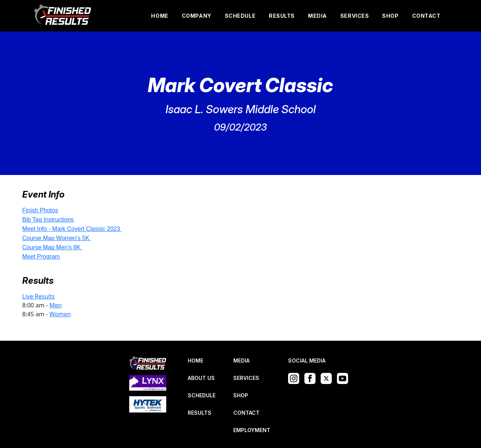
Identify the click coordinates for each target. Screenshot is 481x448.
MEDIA (318, 16)
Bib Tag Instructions (48, 220)
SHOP (390, 16)
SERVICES (355, 16)
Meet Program (41, 257)
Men (55, 305)
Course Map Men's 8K (51, 247)
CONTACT (426, 16)
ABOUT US (201, 378)
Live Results (39, 296)
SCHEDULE (240, 16)
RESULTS (282, 16)
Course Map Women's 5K (56, 238)
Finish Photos (40, 210)
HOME (160, 16)
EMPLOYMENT (252, 430)
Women (60, 314)
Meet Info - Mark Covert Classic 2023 (71, 229)
